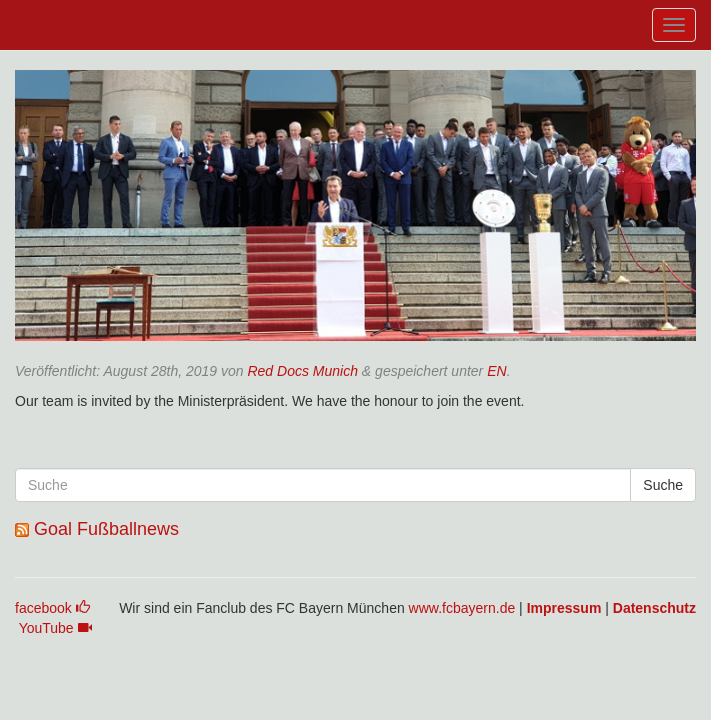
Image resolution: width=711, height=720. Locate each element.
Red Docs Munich (302, 371)
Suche (663, 485)
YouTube (55, 628)
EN (496, 371)
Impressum (564, 608)
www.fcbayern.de (462, 608)
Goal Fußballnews (106, 529)
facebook (52, 608)
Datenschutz (654, 608)
